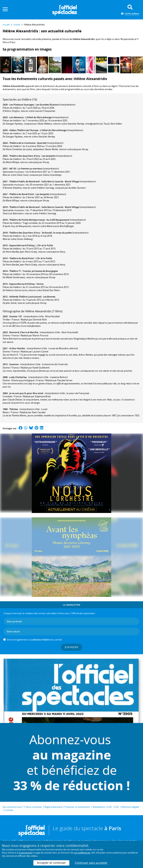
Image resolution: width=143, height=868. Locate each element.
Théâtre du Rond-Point (22, 194)
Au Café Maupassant (58, 220)
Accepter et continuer (51, 863)
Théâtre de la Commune (22, 143)
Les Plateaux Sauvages (22, 105)
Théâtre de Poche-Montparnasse (27, 220)
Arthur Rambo (17, 348)
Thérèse (14, 409)
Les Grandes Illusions (47, 105)
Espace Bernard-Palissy (22, 245)
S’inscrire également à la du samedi (34, 640)
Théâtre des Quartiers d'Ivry (25, 156)
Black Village (72, 181)
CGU (117, 807)
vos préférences (82, 853)
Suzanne (14, 364)
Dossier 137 (16, 316)
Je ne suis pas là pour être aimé (26, 393)
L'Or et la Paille (45, 245)
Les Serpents (48, 156)
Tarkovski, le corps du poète (57, 233)
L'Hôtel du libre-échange (39, 117)
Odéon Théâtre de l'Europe (24, 130)
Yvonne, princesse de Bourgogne (40, 271)
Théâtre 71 (15, 271)
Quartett (42, 143)
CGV (110, 807)
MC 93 (13, 169)
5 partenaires (26, 853)
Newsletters (99, 807)
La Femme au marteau (30, 169)
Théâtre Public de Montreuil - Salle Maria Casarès (36, 181)
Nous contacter (34, 807)
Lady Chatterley (18, 377)
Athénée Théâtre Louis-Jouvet (25, 297)
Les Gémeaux (17, 117)
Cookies (9, 810)
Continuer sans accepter (91, 863)
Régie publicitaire (53, 807)
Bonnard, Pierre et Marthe (24, 332)
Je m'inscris (71, 647)
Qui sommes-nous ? (13, 807)
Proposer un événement (77, 807)
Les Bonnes (49, 297)
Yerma (40, 284)
